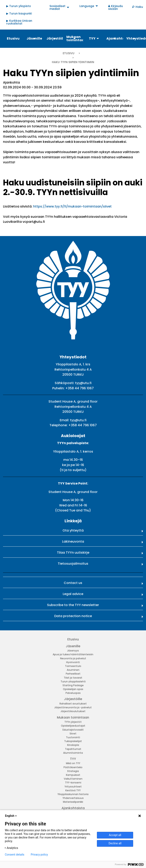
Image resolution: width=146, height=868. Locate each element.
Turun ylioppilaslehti (73, 681)
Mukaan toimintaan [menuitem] (75, 38)
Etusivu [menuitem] (13, 38)
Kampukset (73, 775)
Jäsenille (73, 646)
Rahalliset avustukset (73, 704)
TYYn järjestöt (73, 722)
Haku (139, 7)
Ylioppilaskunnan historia (73, 794)
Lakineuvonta (73, 541)
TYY (73, 759)
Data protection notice (73, 616)
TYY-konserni (73, 783)
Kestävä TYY (73, 790)
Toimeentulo (73, 666)
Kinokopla (73, 745)
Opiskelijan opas (73, 689)
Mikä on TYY (73, 763)
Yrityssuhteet (73, 787)
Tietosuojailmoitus (73, 564)
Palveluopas (73, 693)
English (11, 816)
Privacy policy (39, 855)
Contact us (73, 583)
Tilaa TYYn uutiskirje (73, 553)
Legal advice (73, 594)
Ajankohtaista (73, 808)
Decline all (115, 843)
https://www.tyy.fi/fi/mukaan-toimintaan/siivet (73, 206)
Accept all (115, 835)
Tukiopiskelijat (73, 741)
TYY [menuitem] (92, 38)
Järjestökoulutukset (73, 711)
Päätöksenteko (73, 767)
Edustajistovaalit (73, 730)
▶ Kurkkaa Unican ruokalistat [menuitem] (19, 22)
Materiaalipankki (73, 802)
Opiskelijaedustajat (73, 726)
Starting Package (73, 685)
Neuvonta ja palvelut (73, 658)
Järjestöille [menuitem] (55, 38)
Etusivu (69, 53)
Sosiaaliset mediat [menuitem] (57, 7)
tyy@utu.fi (83, 383)
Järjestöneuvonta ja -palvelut (73, 707)
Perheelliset (73, 674)
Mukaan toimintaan (73, 717)
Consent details (15, 855)
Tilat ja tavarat (73, 678)
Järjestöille (73, 699)
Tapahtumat (73, 749)
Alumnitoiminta (73, 753)
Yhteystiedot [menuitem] (134, 38)
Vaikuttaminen (73, 779)
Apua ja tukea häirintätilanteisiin (73, 654)
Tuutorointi (73, 737)
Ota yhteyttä (73, 530)
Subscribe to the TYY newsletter (73, 605)
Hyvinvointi (73, 662)
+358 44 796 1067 (80, 388)
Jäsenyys (73, 651)
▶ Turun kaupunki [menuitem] (19, 13)
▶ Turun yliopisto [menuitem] (19, 6)
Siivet (73, 734)
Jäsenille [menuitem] (34, 38)
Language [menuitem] (87, 6)
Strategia (73, 771)
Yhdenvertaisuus (73, 798)
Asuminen (73, 670)
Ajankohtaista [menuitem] (115, 38)
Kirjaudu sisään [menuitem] (116, 7)
